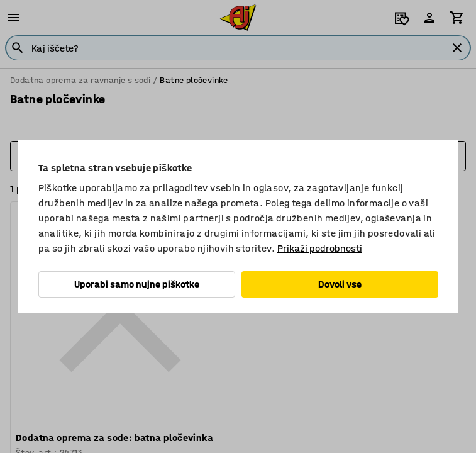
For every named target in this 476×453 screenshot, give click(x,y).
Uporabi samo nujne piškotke (137, 284)
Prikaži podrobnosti (320, 248)
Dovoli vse (340, 284)
